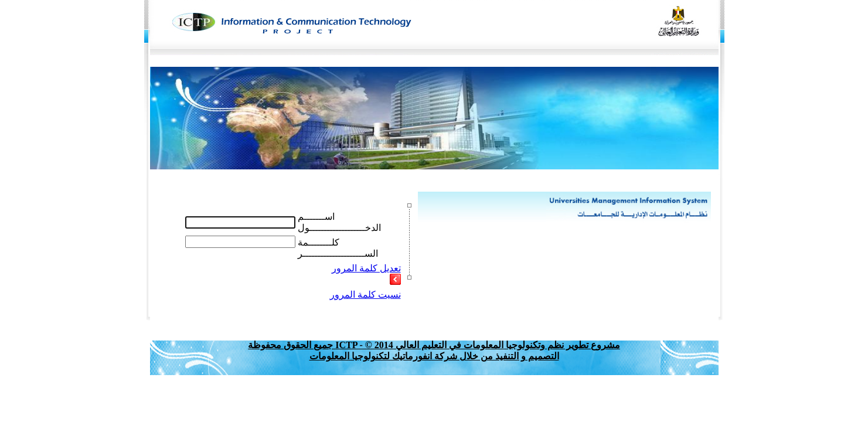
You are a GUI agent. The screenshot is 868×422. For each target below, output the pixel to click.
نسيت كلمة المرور (365, 295)
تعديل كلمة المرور (366, 268)
